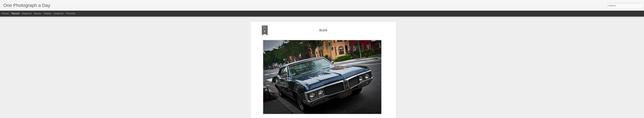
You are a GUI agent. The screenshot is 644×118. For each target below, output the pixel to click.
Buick (317, 108)
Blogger (332, 116)
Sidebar (48, 13)
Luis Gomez (336, 104)
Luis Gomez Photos (272, 99)
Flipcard (15, 13)
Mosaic (38, 13)
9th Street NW (305, 108)
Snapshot (59, 13)
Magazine (27, 13)
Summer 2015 (349, 108)
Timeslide (71, 13)
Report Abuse (342, 116)
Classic (5, 13)
